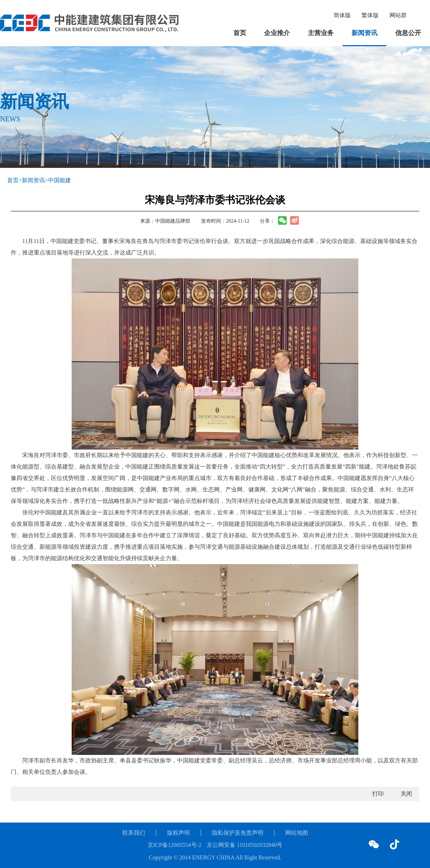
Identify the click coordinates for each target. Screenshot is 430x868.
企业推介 (277, 33)
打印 (378, 794)
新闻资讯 (364, 33)
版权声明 (178, 833)
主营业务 (321, 33)
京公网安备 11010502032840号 (245, 845)
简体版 (342, 15)
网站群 (398, 15)
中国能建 (59, 180)
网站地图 (297, 833)
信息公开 (408, 33)
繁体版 (370, 15)
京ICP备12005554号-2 (175, 845)
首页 (240, 33)
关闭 (406, 794)
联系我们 (134, 833)
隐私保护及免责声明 (238, 833)
